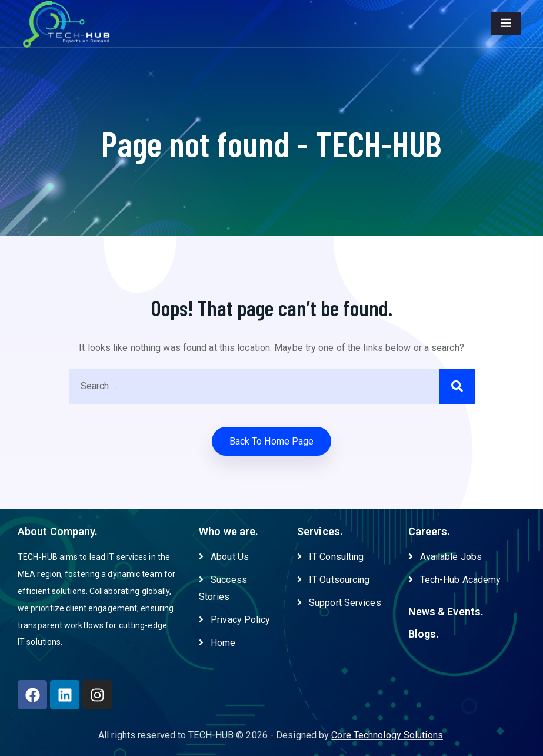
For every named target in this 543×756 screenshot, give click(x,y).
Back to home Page (272, 441)
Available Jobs (445, 557)
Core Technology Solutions (387, 735)
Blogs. (424, 634)
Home (217, 643)
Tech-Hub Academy (455, 580)
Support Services (339, 603)
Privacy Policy (234, 620)
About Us (224, 557)
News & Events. (446, 611)
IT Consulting (330, 557)
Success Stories (223, 588)
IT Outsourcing (333, 580)
